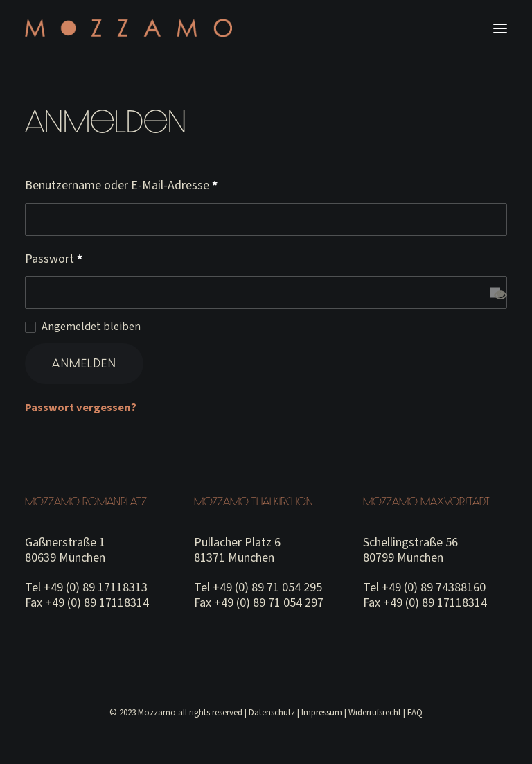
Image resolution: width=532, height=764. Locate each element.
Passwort (54, 259)
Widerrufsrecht (375, 713)
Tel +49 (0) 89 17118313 (86, 588)
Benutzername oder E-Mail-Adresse (121, 185)
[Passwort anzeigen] (495, 292)
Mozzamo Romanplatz (86, 501)
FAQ (415, 713)
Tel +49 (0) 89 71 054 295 (258, 588)
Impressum (322, 713)
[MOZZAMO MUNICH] (128, 28)
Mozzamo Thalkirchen (254, 501)
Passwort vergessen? (81, 407)
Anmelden (84, 363)
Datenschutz (272, 713)
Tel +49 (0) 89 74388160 (424, 588)
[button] (500, 28)
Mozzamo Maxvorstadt (426, 501)
